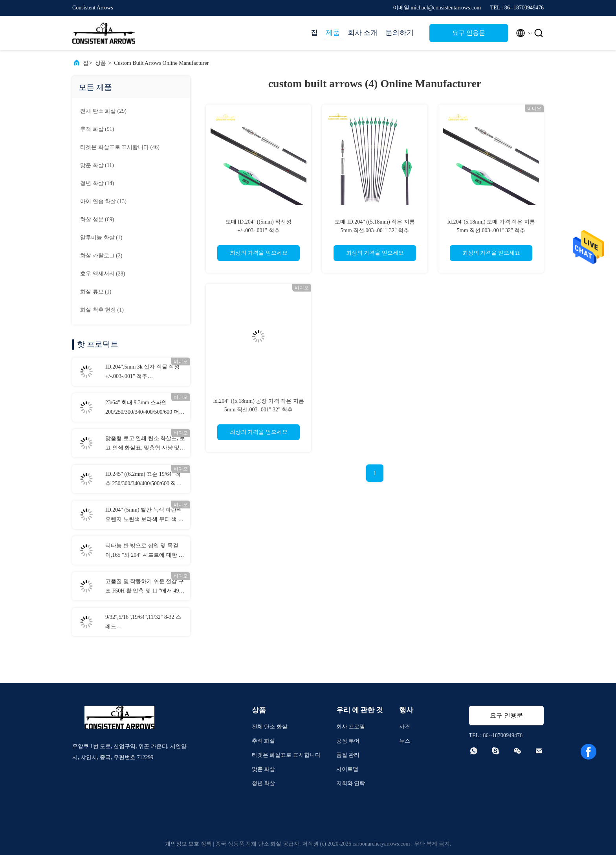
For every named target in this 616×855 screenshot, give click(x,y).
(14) (97, 183)
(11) (97, 165)
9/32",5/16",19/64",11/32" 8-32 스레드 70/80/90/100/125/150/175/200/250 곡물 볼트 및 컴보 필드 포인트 (144, 623)
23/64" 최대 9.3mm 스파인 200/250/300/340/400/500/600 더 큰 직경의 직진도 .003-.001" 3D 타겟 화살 (142, 408)
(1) (101, 238)
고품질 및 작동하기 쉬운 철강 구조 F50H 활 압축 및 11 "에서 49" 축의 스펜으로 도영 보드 (145, 587)
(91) (97, 129)
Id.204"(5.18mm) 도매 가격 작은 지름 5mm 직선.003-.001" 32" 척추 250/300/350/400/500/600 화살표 (491, 230)
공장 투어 (348, 741)
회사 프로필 (351, 727)
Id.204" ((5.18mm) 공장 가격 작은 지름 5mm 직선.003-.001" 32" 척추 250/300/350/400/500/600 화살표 (258, 410)
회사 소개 (363, 33)
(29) (103, 111)
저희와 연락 (351, 783)
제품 (333, 33)
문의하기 (400, 33)
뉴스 (405, 741)
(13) (103, 201)
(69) (97, 219)
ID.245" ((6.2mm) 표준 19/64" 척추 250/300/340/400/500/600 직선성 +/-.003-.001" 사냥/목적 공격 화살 (143, 480)
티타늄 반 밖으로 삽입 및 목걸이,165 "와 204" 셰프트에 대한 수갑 (145, 551)
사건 (405, 727)
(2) (101, 256)
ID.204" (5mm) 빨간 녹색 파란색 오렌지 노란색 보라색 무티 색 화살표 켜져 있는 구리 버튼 (145, 516)
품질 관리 (348, 755)
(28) (103, 274)
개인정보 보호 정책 (188, 844)
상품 (101, 63)
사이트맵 (347, 769)
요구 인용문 (469, 33)
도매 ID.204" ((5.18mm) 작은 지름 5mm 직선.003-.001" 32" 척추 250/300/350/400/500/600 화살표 (375, 230)
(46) (120, 147)
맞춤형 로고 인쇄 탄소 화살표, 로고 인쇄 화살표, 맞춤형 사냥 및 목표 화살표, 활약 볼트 (145, 444)
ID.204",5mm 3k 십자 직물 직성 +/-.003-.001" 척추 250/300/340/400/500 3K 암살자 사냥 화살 (142, 372)
